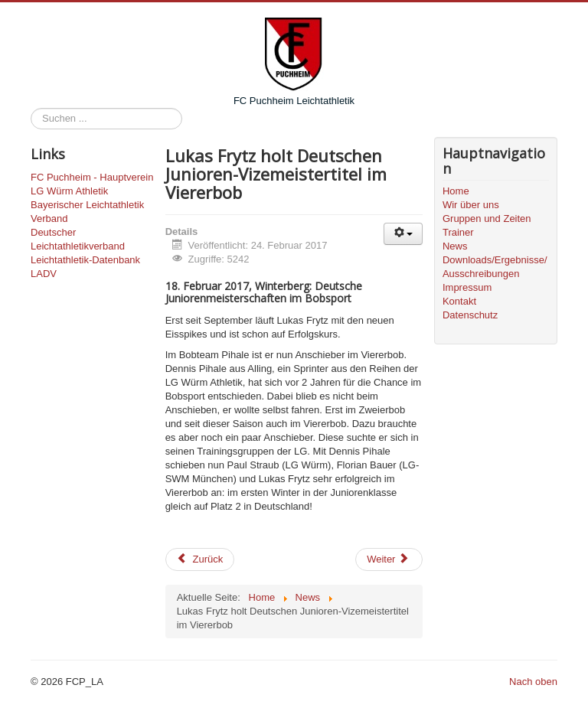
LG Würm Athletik (69, 191)
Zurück (200, 559)
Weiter (388, 559)
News (455, 246)
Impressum (467, 287)
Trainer (458, 232)
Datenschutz (470, 315)
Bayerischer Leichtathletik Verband (87, 212)
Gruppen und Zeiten (487, 219)
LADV (44, 274)
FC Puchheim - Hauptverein (92, 177)
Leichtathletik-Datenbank (85, 260)
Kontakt (459, 301)
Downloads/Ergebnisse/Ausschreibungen (495, 267)
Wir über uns (471, 205)
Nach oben (533, 682)
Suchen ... (31, 108)
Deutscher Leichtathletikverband (78, 239)
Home (456, 191)
